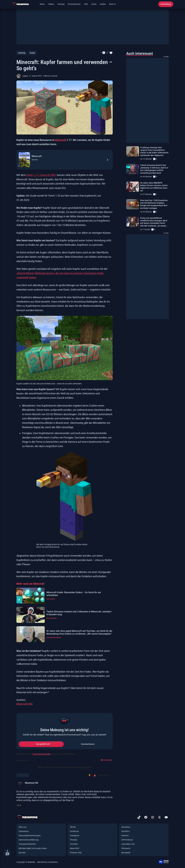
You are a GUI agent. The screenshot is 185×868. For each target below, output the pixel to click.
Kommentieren (88, 744)
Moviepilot (126, 853)
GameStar (126, 827)
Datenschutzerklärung (29, 840)
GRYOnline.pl (127, 840)
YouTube (74, 844)
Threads (74, 840)
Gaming (61, 4)
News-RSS (74, 848)
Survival (35, 160)
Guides (103, 4)
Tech (86, 4)
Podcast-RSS (76, 853)
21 (108, 53)
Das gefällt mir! (43, 744)
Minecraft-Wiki (25, 704)
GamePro (125, 831)
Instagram (75, 836)
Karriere (22, 853)
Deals (94, 4)
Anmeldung (166, 4)
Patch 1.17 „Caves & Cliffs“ (41, 175)
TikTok (73, 827)
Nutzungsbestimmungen (30, 836)
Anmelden (107, 760)
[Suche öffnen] (154, 4)
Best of (112, 4)
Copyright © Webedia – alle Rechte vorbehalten (37, 862)
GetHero (125, 836)
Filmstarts (126, 848)
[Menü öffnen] (35, 4)
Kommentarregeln (42, 754)
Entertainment (74, 4)
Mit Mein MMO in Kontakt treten (33, 848)
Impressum (24, 831)
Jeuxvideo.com (128, 844)
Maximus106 (31, 783)
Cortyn (25, 76)
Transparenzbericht (27, 844)
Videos (51, 4)
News (42, 4)
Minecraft (61, 140)
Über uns (23, 827)
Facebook (74, 831)
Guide (32, 53)
